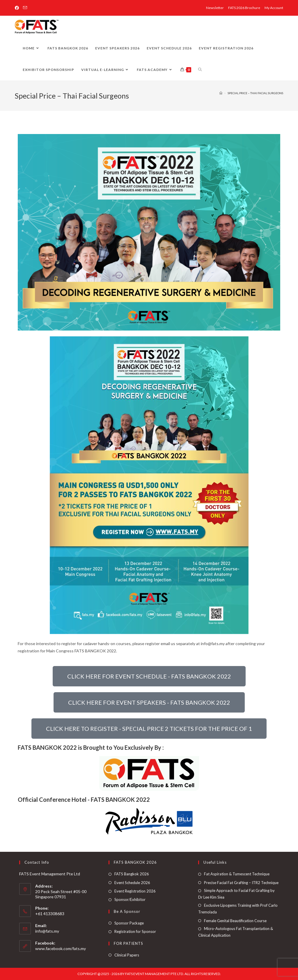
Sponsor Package (129, 923)
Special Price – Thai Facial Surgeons (255, 93)
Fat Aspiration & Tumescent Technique (237, 874)
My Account (274, 8)
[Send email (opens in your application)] (25, 8)
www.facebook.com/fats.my (61, 948)
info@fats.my (47, 931)
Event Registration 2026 (135, 891)
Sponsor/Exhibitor (130, 899)
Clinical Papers (127, 955)
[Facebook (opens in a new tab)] (18, 8)
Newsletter (215, 8)
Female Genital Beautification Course (235, 921)
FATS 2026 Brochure (244, 8)
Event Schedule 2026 (132, 883)
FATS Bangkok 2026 (132, 874)
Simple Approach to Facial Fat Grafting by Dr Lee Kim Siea (236, 894)
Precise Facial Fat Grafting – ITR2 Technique (241, 883)
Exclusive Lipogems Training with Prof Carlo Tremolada (238, 909)
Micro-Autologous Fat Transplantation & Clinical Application (236, 932)
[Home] (221, 93)
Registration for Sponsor (135, 931)
